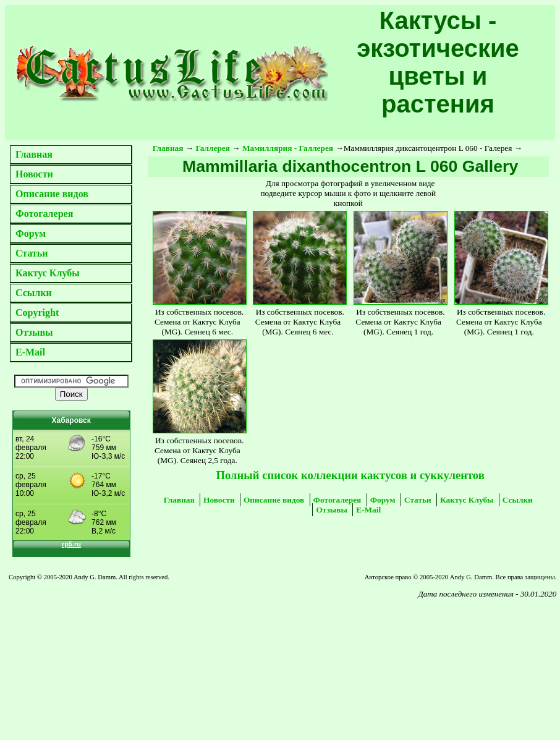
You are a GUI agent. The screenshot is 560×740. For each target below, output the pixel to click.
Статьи (32, 253)
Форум (31, 233)
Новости (34, 174)
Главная (34, 154)
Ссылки (34, 293)
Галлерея (213, 148)
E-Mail (30, 352)
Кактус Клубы (48, 273)
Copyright (37, 313)
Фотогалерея (44, 214)
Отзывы (34, 332)
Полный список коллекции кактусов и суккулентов (350, 475)
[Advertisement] (112, 655)
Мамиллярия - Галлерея (288, 148)
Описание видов (52, 194)
